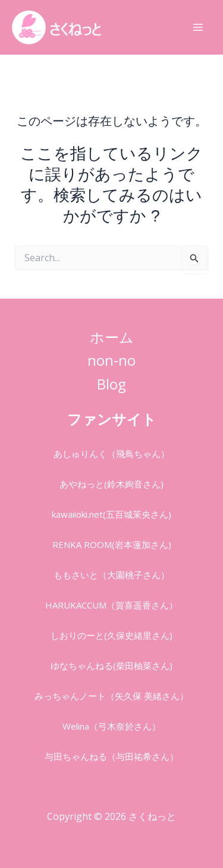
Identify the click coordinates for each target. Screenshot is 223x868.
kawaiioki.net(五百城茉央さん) (111, 514)
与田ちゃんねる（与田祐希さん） (111, 756)
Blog (111, 384)
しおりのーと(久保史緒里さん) (111, 635)
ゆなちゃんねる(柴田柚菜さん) (111, 666)
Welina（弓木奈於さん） (111, 726)
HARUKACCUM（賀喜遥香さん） (111, 605)
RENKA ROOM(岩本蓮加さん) (112, 544)
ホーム (112, 337)
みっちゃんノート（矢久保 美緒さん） (111, 696)
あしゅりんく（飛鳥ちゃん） (111, 454)
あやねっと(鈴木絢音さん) (111, 484)
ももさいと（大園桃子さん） (111, 575)
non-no (111, 360)
